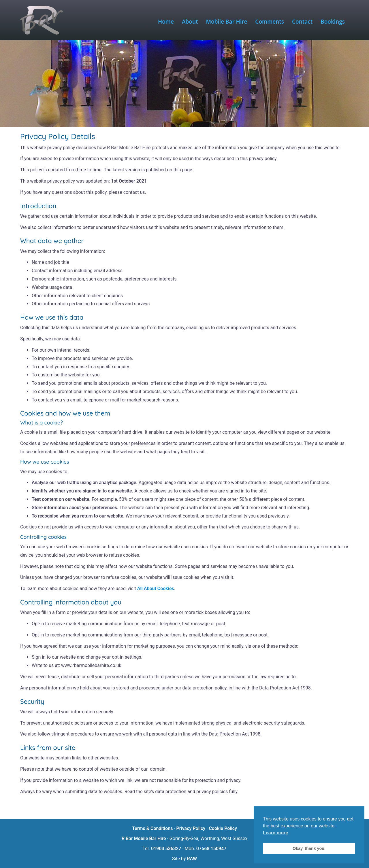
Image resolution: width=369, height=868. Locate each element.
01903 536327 (166, 849)
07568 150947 (211, 849)
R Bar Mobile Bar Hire (144, 838)
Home (166, 22)
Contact (302, 22)
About (190, 22)
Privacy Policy (191, 828)
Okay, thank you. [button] (309, 848)
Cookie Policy (223, 828)
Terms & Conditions (152, 828)
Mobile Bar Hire (227, 22)
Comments (270, 22)
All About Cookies (156, 589)
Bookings (333, 22)
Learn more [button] (275, 833)
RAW (192, 859)
